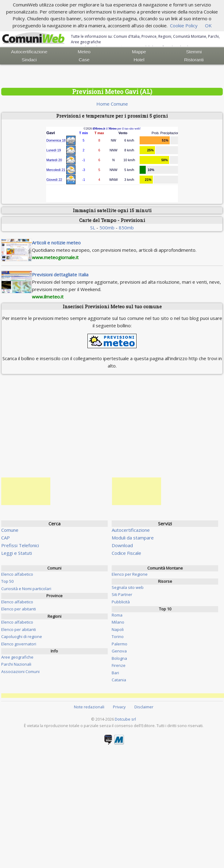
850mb (126, 228)
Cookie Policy (184, 25)
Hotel (139, 60)
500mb (107, 228)
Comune (10, 530)
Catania (119, 680)
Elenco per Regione (130, 574)
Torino (118, 636)
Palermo (120, 644)
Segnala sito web (128, 587)
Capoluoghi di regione (22, 636)
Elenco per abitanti (19, 609)
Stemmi (194, 52)
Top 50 (7, 581)
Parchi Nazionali (16, 664)
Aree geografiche (17, 657)
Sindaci (29, 60)
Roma (117, 615)
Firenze (119, 665)
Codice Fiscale (126, 553)
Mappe (139, 52)
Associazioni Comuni (20, 671)
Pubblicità (121, 602)
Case (84, 60)
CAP (6, 538)
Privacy (119, 707)
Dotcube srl (125, 719)
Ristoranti (194, 60)
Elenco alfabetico (17, 574)
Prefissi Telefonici (20, 545)
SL (93, 228)
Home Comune (112, 104)
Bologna (119, 658)
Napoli (118, 629)
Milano (118, 622)
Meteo (84, 52)
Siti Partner (122, 594)
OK (208, 25)
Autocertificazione (29, 52)
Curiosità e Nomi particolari (26, 589)
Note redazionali (89, 707)
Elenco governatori (19, 644)
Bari (115, 673)
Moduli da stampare (133, 538)
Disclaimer (144, 707)
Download (122, 545)
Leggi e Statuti (17, 553)
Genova (119, 651)
